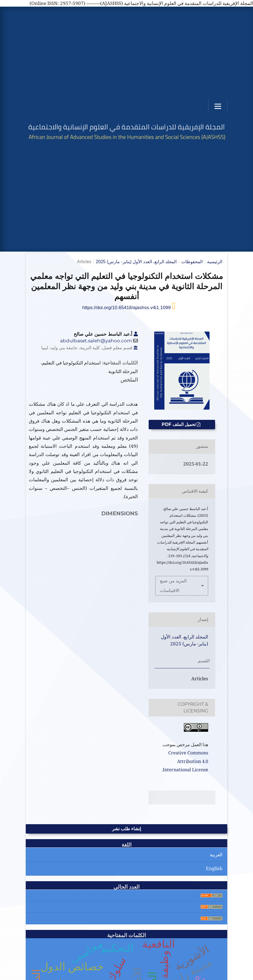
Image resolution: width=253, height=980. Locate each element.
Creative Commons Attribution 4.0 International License (185, 761)
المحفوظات (192, 262)
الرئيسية (215, 262)
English (214, 868)
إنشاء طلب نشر (126, 829)
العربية (216, 854)
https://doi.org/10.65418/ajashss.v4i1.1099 (127, 308)
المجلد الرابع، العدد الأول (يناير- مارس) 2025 (136, 262)
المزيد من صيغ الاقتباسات (173, 585)
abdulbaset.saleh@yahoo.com (96, 341)
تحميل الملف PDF (179, 424)
